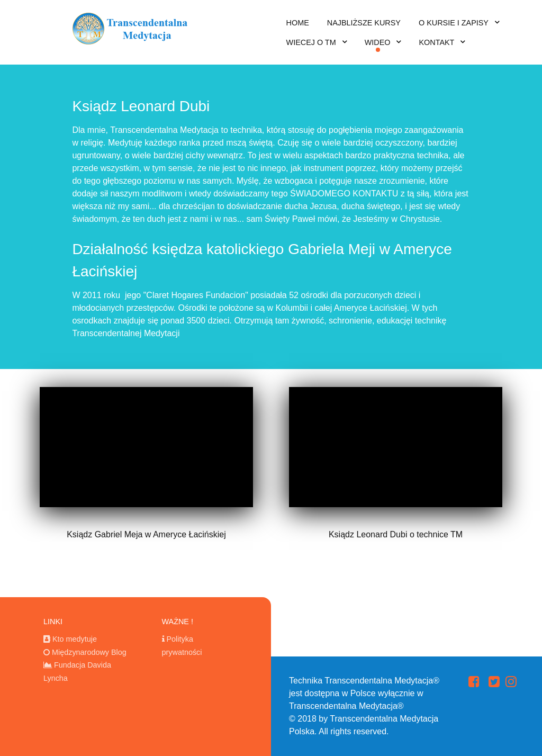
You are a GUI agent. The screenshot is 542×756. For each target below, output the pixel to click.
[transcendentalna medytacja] (133, 26)
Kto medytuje (75, 639)
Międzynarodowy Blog (89, 652)
